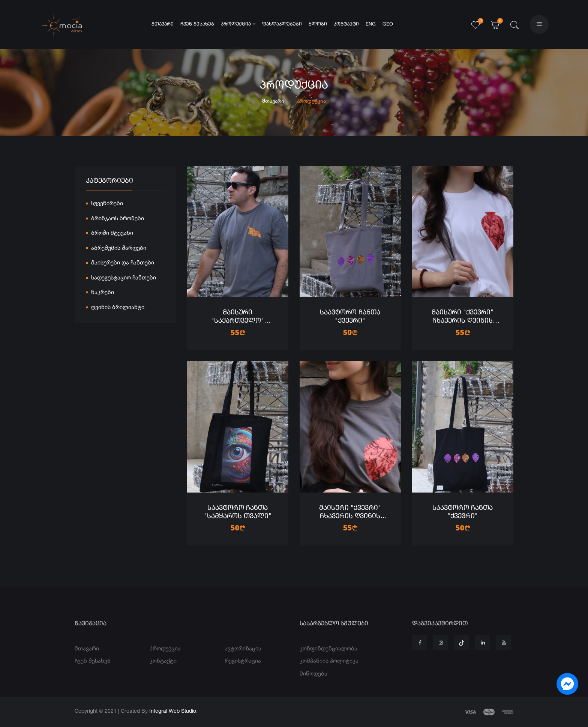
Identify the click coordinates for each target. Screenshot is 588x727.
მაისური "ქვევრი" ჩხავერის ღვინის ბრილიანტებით (463, 321)
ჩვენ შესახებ (197, 24)
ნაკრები (103, 293)
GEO (388, 24)
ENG (371, 24)
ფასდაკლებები (282, 24)
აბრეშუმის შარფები (119, 249)
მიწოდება (313, 687)
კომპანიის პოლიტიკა (329, 674)
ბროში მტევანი (112, 234)
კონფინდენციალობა (328, 662)
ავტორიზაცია (243, 662)
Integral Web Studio (173, 711)
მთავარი (163, 24)
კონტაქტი (346, 24)
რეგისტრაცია (243, 674)
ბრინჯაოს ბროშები (118, 219)
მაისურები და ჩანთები (123, 264)
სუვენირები (107, 204)
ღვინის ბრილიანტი (118, 308)
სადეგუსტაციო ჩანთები (124, 279)
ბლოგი (318, 24)
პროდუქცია (238, 24)
